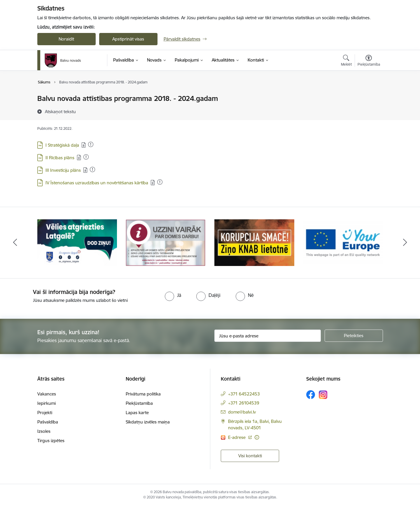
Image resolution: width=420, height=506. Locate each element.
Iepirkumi (47, 403)
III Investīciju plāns (63, 170)
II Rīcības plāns (60, 158)
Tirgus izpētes (51, 441)
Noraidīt (66, 39)
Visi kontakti (250, 456)
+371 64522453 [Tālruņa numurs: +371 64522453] (244, 394)
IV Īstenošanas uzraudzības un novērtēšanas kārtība (97, 183)
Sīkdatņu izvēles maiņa (148, 422)
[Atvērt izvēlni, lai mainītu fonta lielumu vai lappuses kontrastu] (369, 61)
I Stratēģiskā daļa (62, 145)
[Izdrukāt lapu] (368, 96)
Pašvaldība (48, 422)
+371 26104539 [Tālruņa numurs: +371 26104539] (244, 403)
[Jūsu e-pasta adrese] (268, 336)
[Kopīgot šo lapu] (368, 111)
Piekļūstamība (139, 403)
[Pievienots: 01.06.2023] (91, 144)
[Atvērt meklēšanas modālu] (346, 61)
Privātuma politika (143, 394)
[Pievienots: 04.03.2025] (92, 169)
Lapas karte (137, 413)
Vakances (47, 394)
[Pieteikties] (354, 336)
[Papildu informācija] (257, 437)
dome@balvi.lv (242, 412)
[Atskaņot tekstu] (60, 111)
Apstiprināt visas (128, 39)
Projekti (45, 413)
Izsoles (44, 431)
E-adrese (237, 437)
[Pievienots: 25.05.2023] (86, 157)
